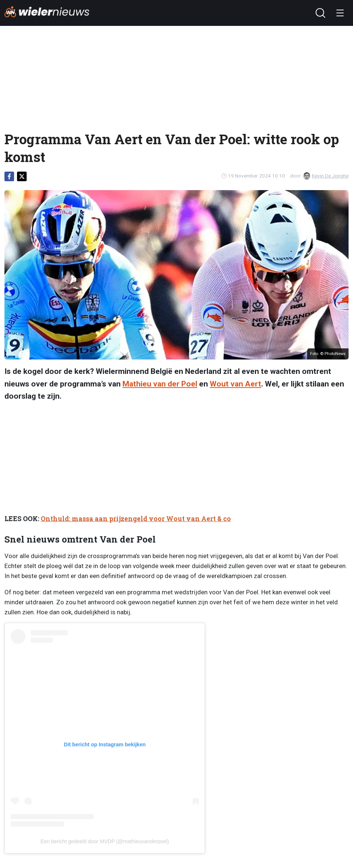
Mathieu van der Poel (160, 384)
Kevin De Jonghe (326, 176)
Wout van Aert (236, 384)
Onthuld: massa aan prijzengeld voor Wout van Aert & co (136, 519)
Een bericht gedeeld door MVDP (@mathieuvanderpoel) (105, 841)
